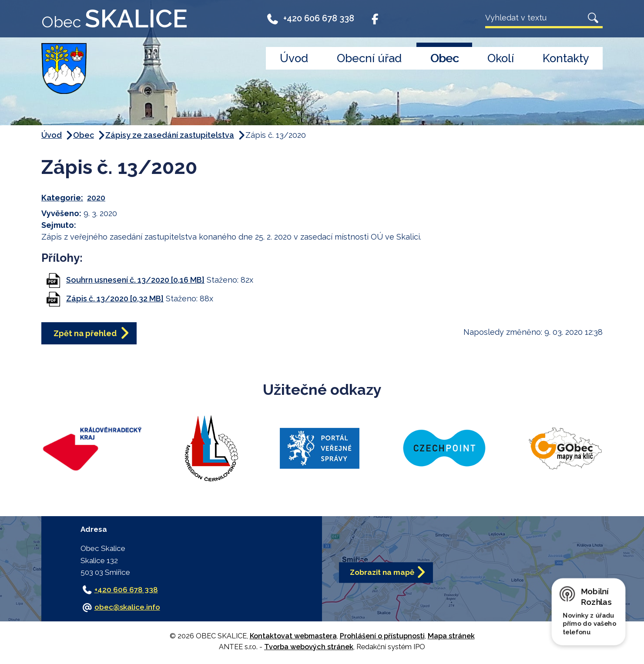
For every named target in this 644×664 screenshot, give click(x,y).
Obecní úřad (369, 58)
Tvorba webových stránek (309, 647)
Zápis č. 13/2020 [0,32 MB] (115, 299)
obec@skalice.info (127, 607)
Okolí (501, 58)
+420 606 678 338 (310, 18)
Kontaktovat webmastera (293, 636)
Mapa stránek (451, 636)
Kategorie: (62, 198)
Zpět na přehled (85, 333)
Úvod (294, 58)
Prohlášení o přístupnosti (382, 636)
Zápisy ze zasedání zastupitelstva (170, 135)
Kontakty (566, 58)
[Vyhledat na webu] (534, 18)
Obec (444, 58)
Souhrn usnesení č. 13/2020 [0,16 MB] (135, 280)
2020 (96, 198)
